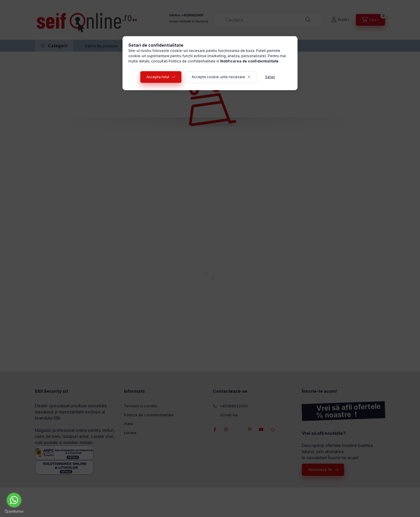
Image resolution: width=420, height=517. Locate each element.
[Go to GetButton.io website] (14, 511)
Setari (270, 77)
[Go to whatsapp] (14, 500)
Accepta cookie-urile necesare (218, 77)
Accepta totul (158, 77)
